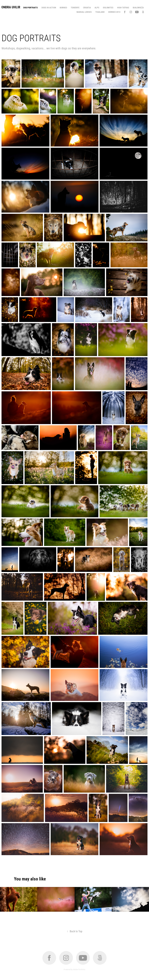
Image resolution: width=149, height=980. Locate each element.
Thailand (100, 12)
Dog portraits (31, 7)
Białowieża (138, 7)
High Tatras (123, 7)
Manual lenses (84, 12)
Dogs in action (49, 7)
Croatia (87, 7)
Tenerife (75, 7)
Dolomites (108, 7)
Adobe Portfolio (79, 969)
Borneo (63, 7)
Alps (97, 7)
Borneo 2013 (114, 12)
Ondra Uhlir (11, 7)
